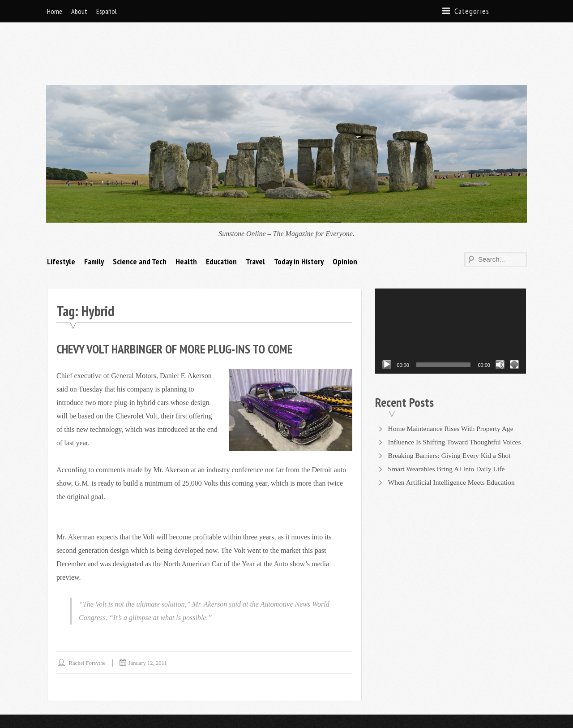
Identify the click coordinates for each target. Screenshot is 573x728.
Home (55, 11)
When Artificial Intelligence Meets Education (453, 437)
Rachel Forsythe (88, 618)
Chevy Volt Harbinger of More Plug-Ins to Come (179, 304)
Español (107, 11)
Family (94, 217)
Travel (255, 217)
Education (221, 217)
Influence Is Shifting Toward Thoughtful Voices (457, 397)
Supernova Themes (151, 699)
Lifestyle (61, 217)
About (79, 11)
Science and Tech (140, 217)
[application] (451, 286)
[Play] (387, 320)
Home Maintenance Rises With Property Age (453, 384)
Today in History (299, 217)
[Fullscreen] (514, 320)
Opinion (345, 217)
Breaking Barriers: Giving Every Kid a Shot (451, 411)
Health (186, 217)
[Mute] (500, 320)
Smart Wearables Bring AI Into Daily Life (448, 424)
